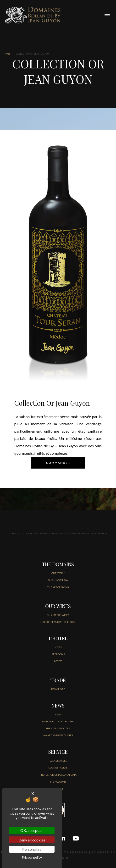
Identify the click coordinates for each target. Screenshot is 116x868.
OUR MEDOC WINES (58, 615)
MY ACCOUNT (58, 782)
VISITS (58, 647)
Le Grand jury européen (58, 721)
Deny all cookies (32, 840)
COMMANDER (58, 463)
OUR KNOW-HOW (58, 580)
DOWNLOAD (58, 689)
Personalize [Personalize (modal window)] (32, 849)
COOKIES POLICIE (58, 768)
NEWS (58, 714)
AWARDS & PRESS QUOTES (58, 735)
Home (7, 54)
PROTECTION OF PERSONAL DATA (58, 775)
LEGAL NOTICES (58, 761)
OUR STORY (58, 573)
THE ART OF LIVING (58, 587)
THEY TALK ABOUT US (58, 728)
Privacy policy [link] (32, 857)
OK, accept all (32, 830)
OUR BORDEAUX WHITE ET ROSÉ (58, 622)
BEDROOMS (58, 654)
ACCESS (58, 661)
